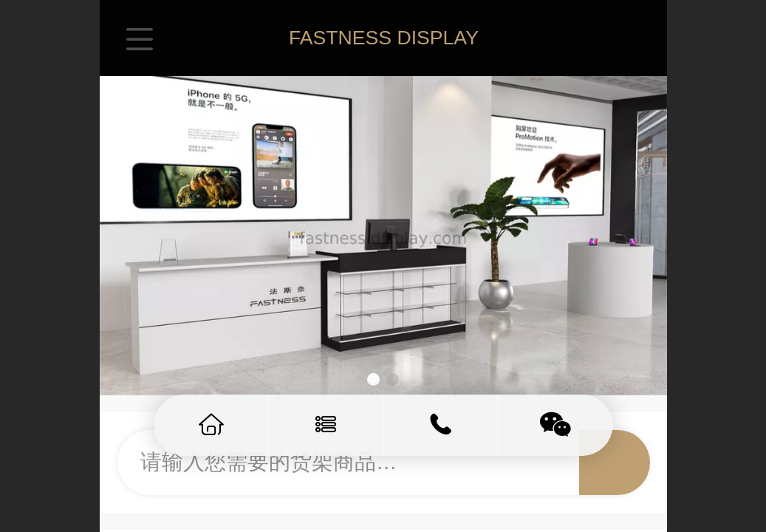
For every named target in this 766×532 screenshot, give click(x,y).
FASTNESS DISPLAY (384, 38)
